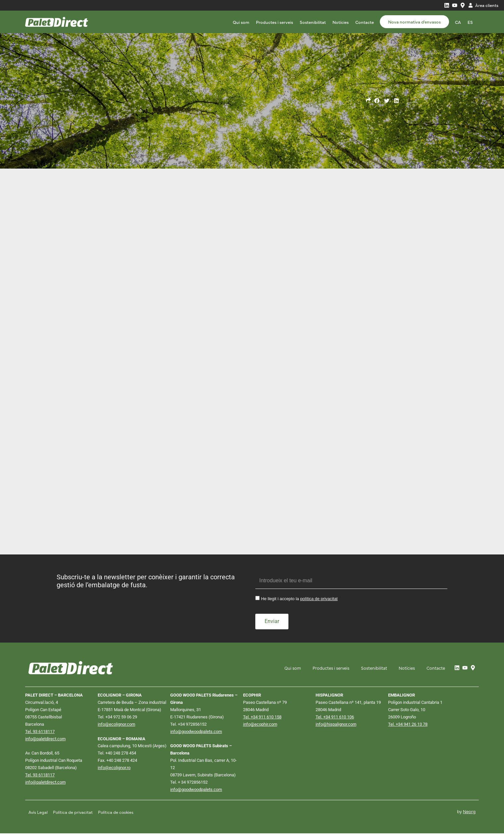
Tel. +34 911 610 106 (335, 718)
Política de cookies (117, 814)
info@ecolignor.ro (114, 769)
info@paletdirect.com (45, 740)
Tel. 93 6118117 (40, 732)
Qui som (241, 22)
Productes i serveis (275, 22)
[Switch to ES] (470, 22)
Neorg (469, 813)
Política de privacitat (73, 814)
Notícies (341, 22)
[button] (377, 101)
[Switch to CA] (458, 22)
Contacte (365, 22)
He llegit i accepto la (299, 600)
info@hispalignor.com (336, 725)
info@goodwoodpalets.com (196, 732)
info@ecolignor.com (116, 725)
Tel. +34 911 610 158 (262, 718)
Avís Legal (38, 814)
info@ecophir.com (260, 725)
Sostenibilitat (313, 22)
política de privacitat (319, 600)
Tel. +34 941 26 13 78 (408, 725)
